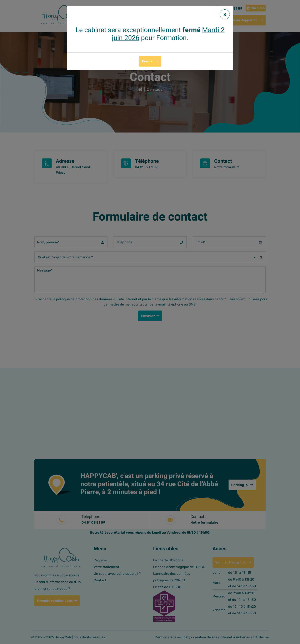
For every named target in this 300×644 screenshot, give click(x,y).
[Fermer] (225, 14)
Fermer (148, 61)
